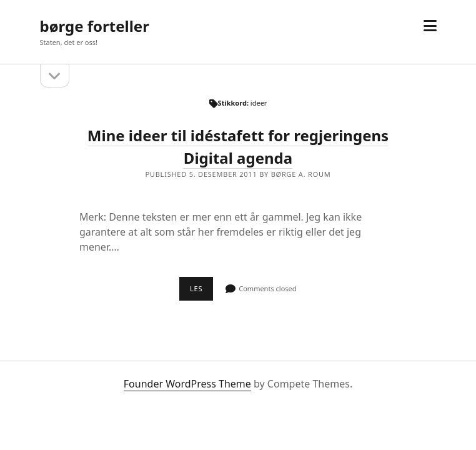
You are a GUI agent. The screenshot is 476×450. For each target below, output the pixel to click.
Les (201, 292)
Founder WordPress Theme (187, 384)
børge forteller (95, 26)
